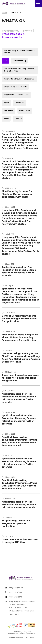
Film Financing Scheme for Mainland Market (19, 52)
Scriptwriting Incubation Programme (19, 79)
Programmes (10, 31)
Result (6, 103)
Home (5, 13)
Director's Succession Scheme (16, 95)
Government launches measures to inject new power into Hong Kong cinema (20, 378)
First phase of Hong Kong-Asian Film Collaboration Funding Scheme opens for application (20, 337)
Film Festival (25, 111)
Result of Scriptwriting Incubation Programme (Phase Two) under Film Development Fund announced (19, 441)
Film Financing (19, 61)
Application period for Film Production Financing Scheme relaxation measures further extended (19, 271)
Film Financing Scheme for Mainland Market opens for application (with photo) (17, 194)
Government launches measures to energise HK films (20, 541)
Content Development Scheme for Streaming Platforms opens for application (19, 319)
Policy (6, 119)
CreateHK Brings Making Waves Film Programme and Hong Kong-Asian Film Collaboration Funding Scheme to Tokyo (21, 358)
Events (27, 31)
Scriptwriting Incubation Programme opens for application (16, 523)
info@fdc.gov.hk (16, 588)
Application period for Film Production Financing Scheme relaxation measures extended (19, 504)
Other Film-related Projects (15, 87)
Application (9, 111)
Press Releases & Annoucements (13, 36)
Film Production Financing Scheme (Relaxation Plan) (19, 70)
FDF (5, 61)
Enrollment (19, 103)
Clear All (18, 119)
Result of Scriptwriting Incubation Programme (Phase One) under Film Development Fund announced (19, 484)
